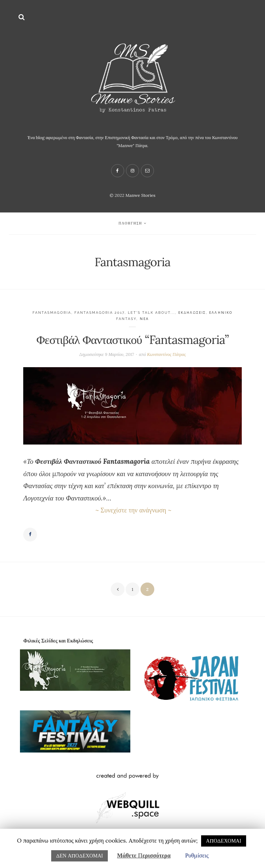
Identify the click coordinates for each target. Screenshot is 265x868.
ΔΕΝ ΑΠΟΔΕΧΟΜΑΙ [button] (80, 856)
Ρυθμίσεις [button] (197, 855)
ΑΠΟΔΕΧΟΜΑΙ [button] (224, 841)
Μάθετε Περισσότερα (144, 855)
